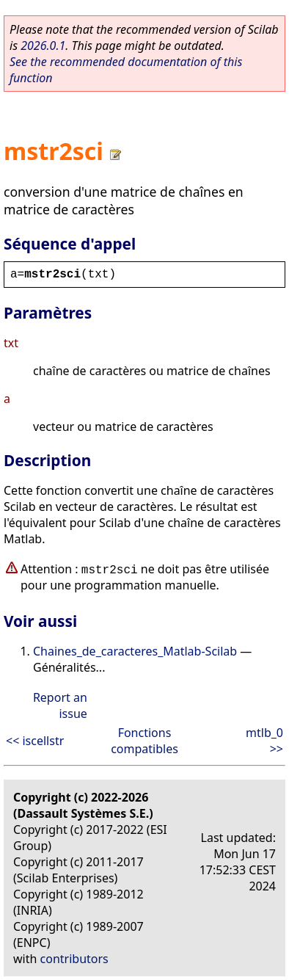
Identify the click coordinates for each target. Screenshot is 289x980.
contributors (74, 959)
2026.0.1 (43, 46)
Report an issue (60, 705)
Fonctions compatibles (144, 741)
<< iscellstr (35, 741)
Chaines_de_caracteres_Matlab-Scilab (135, 651)
